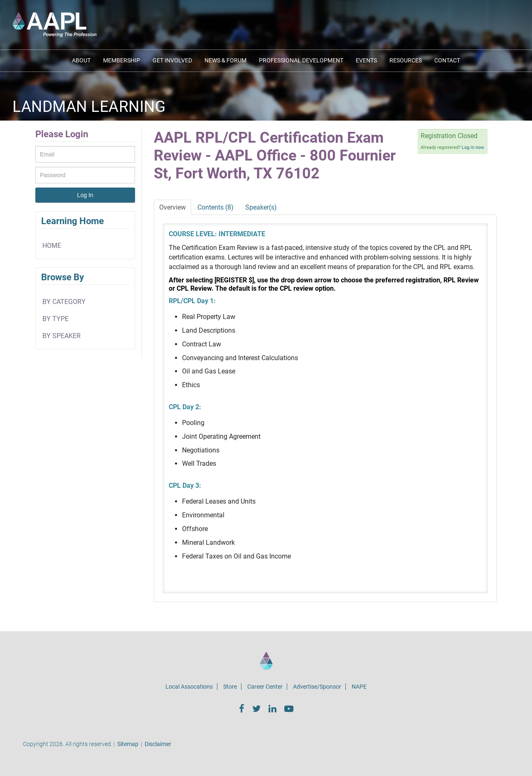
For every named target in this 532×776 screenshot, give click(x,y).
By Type (55, 319)
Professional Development (301, 60)
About (81, 60)
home (52, 246)
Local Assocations (189, 687)
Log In (85, 195)
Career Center (265, 687)
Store (230, 687)
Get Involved (172, 60)
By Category (64, 302)
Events (366, 60)
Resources (406, 60)
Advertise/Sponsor (317, 687)
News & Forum (225, 60)
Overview (172, 207)
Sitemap (128, 744)
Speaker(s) (261, 207)
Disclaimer (158, 744)
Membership (122, 60)
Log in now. (473, 147)
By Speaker (62, 336)
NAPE (359, 687)
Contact (447, 60)
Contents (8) (216, 207)
